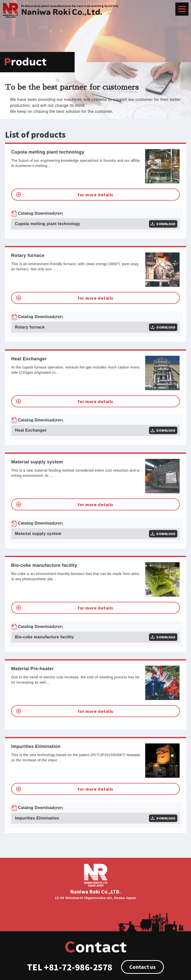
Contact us (143, 967)
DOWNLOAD (166, 224)
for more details (95, 195)
